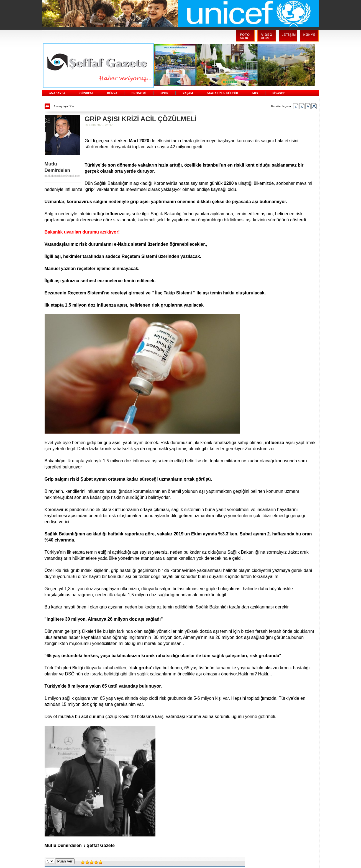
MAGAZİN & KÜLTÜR (223, 93)
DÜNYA (112, 93)
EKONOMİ (139, 93)
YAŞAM (188, 93)
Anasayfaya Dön (64, 106)
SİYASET (279, 93)
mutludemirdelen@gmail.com (63, 176)
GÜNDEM (86, 93)
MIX (255, 93)
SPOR (164, 93)
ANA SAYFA (57, 93)
